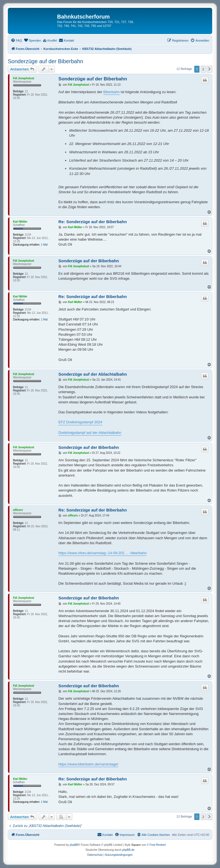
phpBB (74, 845)
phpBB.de (128, 850)
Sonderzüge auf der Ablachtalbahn (93, 374)
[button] (209, 69)
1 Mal (44, 245)
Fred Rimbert (158, 845)
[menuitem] (16, 40)
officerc (18, 510)
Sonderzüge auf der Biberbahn (45, 61)
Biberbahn (112, 92)
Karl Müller (20, 222)
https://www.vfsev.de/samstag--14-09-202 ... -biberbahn (103, 553)
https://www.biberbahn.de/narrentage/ (88, 764)
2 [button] (203, 69)
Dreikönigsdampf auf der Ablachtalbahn (90, 433)
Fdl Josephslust (24, 78)
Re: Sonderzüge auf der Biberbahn (93, 222)
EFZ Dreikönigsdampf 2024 (80, 422)
